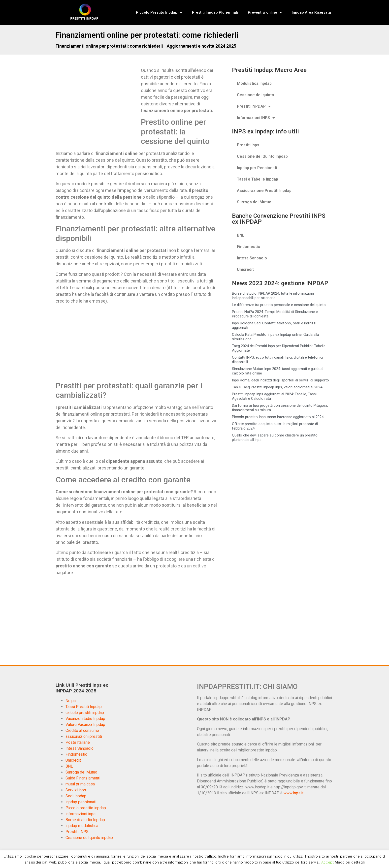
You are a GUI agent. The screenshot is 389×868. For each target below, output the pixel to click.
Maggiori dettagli (350, 862)
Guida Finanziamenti (83, 778)
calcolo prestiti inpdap (85, 713)
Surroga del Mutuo (254, 202)
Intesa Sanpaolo (252, 258)
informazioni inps (81, 814)
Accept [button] (327, 862)
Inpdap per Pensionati (257, 168)
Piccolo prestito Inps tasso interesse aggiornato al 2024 (278, 417)
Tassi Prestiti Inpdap (84, 707)
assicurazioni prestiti (84, 736)
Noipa (71, 701)
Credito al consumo (82, 730)
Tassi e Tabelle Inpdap (258, 179)
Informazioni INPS (256, 118)
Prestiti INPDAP (254, 106)
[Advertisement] (97, 104)
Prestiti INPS (77, 832)
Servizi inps (76, 790)
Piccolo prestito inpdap (86, 808)
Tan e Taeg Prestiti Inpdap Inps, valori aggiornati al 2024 (277, 387)
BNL (241, 235)
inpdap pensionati (81, 802)
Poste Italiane (78, 742)
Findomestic (248, 247)
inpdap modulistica (82, 826)
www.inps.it (293, 793)
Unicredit (245, 269)
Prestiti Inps (248, 145)
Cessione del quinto (256, 95)
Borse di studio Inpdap (85, 820)
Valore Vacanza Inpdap (85, 725)
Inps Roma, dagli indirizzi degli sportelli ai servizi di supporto (280, 380)
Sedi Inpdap (76, 796)
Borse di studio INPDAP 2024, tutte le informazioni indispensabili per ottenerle (273, 296)
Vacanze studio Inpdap (85, 719)
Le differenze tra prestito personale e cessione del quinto (279, 305)
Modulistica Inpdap (254, 83)
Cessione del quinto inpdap (89, 838)
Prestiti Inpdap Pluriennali (215, 12)
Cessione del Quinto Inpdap (262, 156)
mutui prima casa (80, 784)
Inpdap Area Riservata (311, 12)
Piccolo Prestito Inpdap (159, 13)
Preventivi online (265, 13)
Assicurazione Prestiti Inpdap (264, 191)
